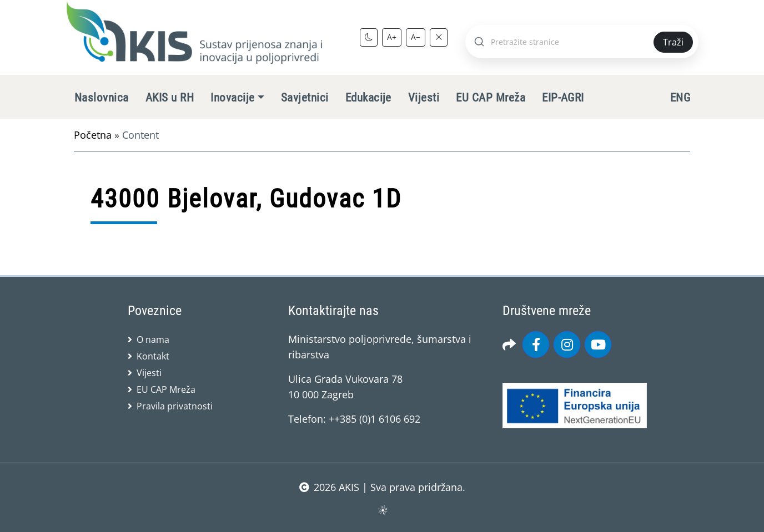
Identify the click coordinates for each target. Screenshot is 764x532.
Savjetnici (305, 98)
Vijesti (424, 98)
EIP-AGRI (563, 98)
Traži (673, 42)
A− (416, 37)
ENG (680, 98)
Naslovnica (102, 98)
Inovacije (232, 98)
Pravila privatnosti (175, 406)
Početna (93, 135)
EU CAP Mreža (491, 98)
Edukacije (368, 98)
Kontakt (153, 356)
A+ (392, 37)
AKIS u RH (170, 98)
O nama (153, 340)
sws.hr (382, 510)
